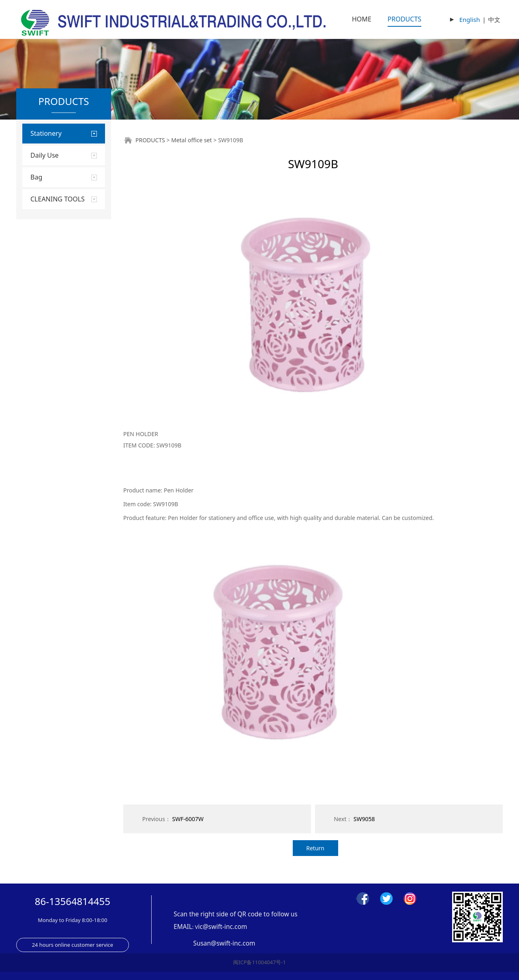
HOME (362, 19)
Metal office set (191, 140)
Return (315, 848)
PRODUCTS (404, 19)
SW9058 (364, 819)
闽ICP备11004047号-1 (259, 962)
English (470, 19)
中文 (494, 19)
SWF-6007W (188, 819)
